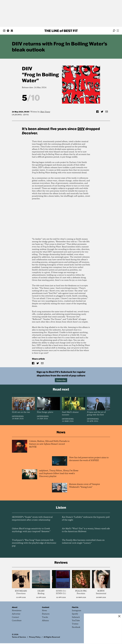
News (44, 611)
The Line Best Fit (61, 31)
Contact (15, 617)
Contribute (17, 621)
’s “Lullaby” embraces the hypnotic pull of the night (86, 519)
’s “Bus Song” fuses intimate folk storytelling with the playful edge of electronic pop (34, 543)
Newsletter (17, 611)
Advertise (16, 614)
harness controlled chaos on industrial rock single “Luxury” (83, 542)
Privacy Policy (35, 637)
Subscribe (61, 380)
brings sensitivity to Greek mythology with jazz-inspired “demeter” (31, 530)
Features (46, 614)
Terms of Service (19, 637)
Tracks (45, 617)
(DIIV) (26, 115)
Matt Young (45, 112)
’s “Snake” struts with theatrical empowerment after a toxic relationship (32, 519)
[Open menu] (118, 31)
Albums (17, 115)
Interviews (18, 416)
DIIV (27, 68)
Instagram (77, 611)
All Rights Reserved (52, 637)
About (15, 607)
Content (46, 607)
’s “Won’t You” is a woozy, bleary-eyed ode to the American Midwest (86, 530)
